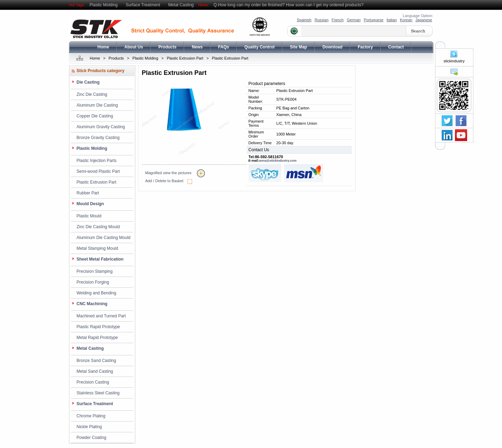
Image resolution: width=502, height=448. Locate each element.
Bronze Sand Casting (96, 361)
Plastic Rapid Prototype (98, 327)
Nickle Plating (89, 427)
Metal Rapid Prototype (97, 338)
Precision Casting (93, 382)
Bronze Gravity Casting (98, 138)
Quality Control (260, 47)
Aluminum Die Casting (97, 105)
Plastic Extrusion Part (185, 58)
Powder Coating (92, 438)
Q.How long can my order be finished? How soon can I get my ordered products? (288, 5)
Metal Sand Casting (95, 371)
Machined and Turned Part (101, 316)
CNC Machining (92, 304)
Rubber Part (88, 193)
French (337, 20)
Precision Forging (93, 282)
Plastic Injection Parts (97, 161)
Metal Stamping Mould (97, 248)
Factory (365, 47)
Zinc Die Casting (92, 94)
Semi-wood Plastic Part (98, 171)
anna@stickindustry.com (278, 161)
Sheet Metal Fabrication (100, 259)
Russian (322, 20)
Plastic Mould (89, 216)
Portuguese (373, 20)
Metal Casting (181, 5)
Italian (392, 20)
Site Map (299, 47)
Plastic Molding (104, 5)
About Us (134, 47)
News (197, 47)
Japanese (424, 20)
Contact (396, 47)
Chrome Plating (91, 416)
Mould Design (90, 204)
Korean (406, 20)
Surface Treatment (143, 5)
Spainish (304, 20)
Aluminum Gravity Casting (101, 127)
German (354, 20)
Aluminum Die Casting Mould (104, 238)
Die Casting (88, 82)
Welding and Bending (97, 293)
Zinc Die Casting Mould (98, 227)
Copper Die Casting (95, 116)
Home (103, 47)
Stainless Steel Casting (98, 393)
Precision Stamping (95, 271)
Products (167, 47)
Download (332, 47)
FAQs (224, 47)
